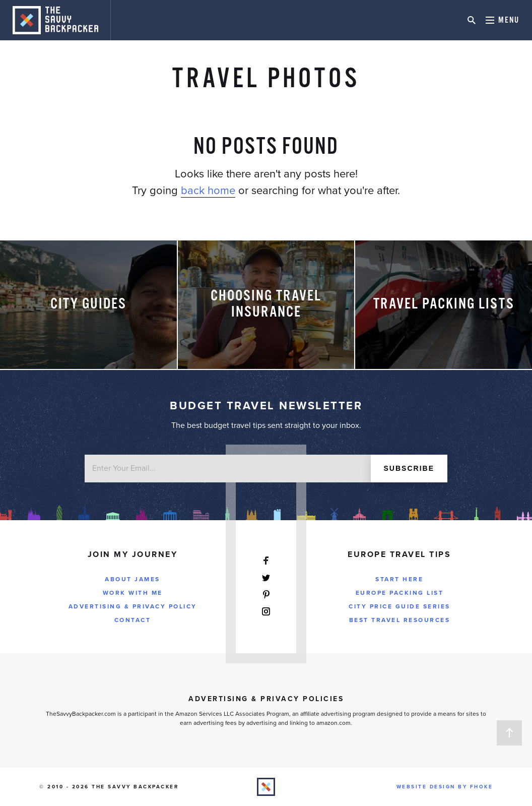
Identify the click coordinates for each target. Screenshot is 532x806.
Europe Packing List (400, 593)
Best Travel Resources (400, 620)
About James (132, 579)
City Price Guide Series (400, 606)
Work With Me (133, 593)
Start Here (399, 579)
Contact (133, 620)
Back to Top (509, 733)
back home (208, 191)
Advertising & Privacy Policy (133, 606)
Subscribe (409, 468)
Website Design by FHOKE (445, 787)
